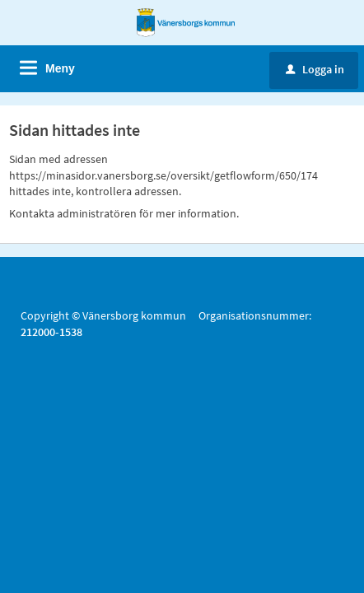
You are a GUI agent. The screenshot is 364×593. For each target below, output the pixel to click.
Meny (60, 68)
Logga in (315, 69)
